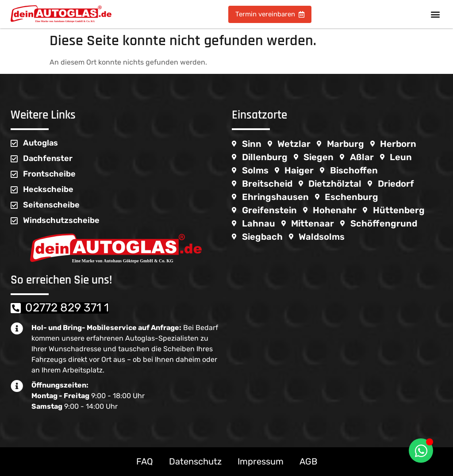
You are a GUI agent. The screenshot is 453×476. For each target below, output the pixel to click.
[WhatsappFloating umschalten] (421, 451)
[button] (435, 14)
